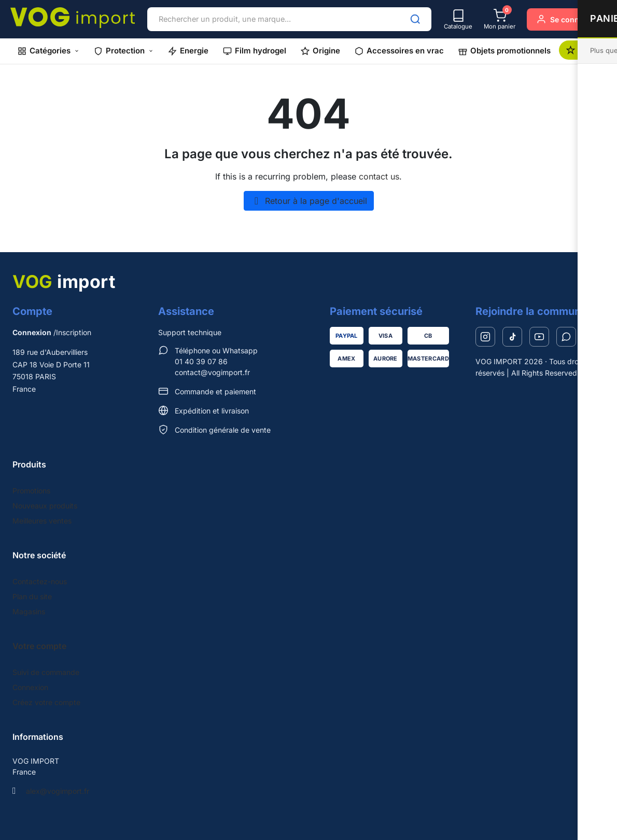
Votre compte (39, 646)
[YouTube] (539, 337)
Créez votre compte (46, 702)
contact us (379, 176)
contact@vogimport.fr (212, 372)
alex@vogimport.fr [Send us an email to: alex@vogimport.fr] (58, 791)
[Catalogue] (458, 19)
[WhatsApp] (566, 337)
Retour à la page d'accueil (309, 201)
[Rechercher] (415, 19)
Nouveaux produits (45, 506)
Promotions (31, 491)
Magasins (29, 611)
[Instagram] (485, 337)
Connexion (30, 687)
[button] (48, 51)
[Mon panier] (500, 19)
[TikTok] (512, 337)
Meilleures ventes (42, 521)
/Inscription (52, 332)
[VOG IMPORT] (73, 18)
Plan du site (32, 596)
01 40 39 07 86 (201, 361)
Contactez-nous (40, 581)
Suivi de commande (46, 672)
